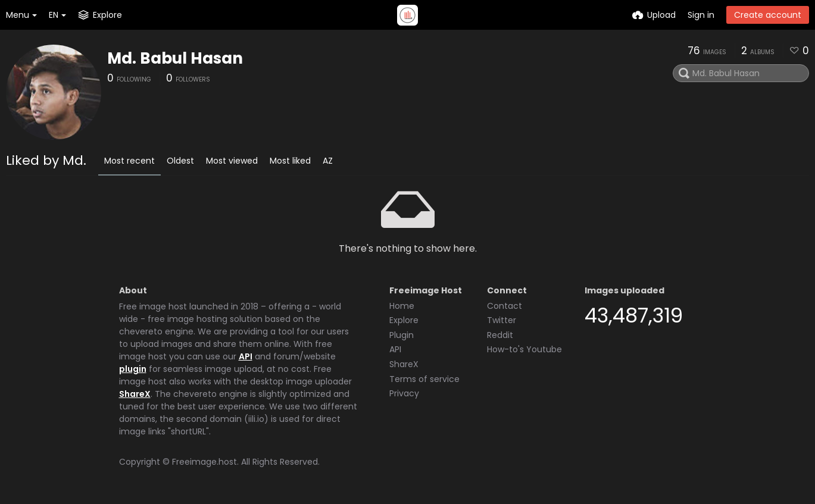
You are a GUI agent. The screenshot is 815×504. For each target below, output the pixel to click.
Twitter (502, 320)
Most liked (290, 161)
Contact (505, 306)
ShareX (135, 394)
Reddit (500, 335)
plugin (133, 369)
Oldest (180, 161)
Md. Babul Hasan (175, 58)
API (246, 356)
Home (402, 306)
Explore (404, 320)
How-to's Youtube (524, 349)
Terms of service (424, 379)
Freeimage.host (204, 462)
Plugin (402, 335)
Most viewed (232, 161)
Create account (768, 15)
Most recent (129, 161)
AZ (328, 161)
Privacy (404, 393)
